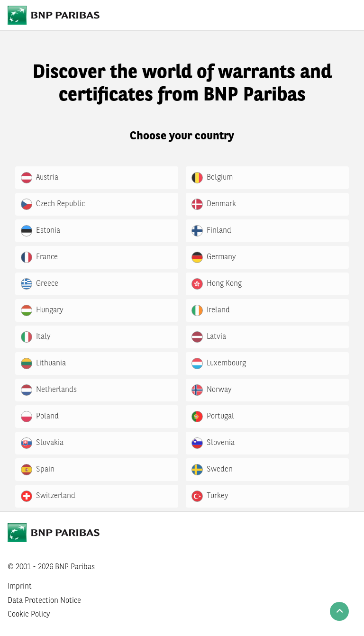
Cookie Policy (29, 615)
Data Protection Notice (44, 601)
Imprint (20, 587)
